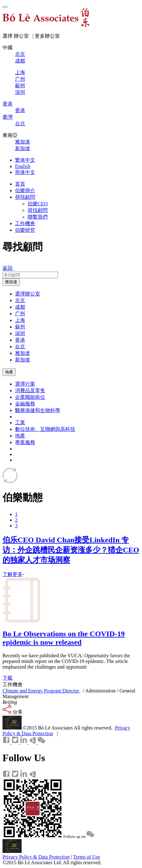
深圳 (20, 333)
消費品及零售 (30, 391)
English (23, 166)
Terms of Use (87, 857)
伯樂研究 (25, 230)
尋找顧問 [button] (25, 197)
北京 (20, 300)
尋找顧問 (38, 210)
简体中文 (25, 172)
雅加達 (11, 282)
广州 (20, 314)
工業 (20, 423)
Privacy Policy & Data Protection (36, 857)
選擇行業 (25, 384)
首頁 (20, 184)
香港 (20, 340)
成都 (20, 307)
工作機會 (25, 223)
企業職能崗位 (30, 397)
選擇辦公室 (28, 294)
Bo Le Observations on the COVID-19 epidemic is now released (64, 638)
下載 (8, 678)
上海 (20, 320)
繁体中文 (25, 160)
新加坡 (23, 360)
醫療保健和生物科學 (38, 410)
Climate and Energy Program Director (41, 691)
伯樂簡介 (25, 190)
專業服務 (25, 442)
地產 (9, 372)
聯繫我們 (38, 217)
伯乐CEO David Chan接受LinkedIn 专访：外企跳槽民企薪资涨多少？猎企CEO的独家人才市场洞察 (71, 550)
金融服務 (25, 404)
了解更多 (13, 574)
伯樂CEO (38, 204)
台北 (20, 347)
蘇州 (20, 327)
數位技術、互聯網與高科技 (45, 429)
